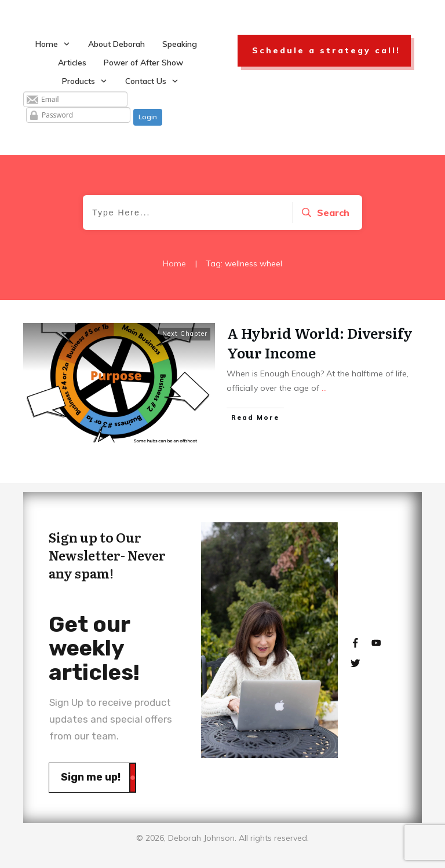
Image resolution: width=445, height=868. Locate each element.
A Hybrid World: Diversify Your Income (320, 343)
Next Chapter (185, 334)
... (324, 388)
